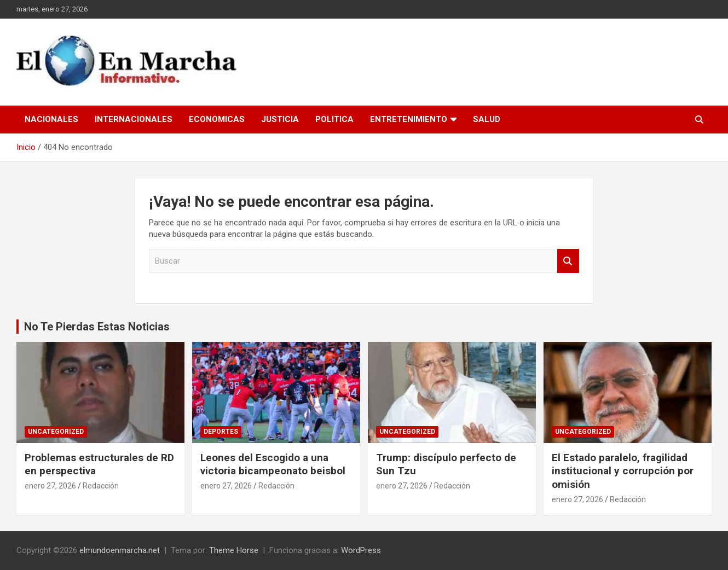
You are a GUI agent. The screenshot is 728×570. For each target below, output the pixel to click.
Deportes (221, 432)
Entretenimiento (409, 119)
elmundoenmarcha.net (120, 550)
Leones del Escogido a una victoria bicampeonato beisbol (273, 464)
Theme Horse (234, 550)
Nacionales (51, 119)
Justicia (280, 119)
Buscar (568, 261)
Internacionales (134, 119)
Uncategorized (56, 432)
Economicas (217, 119)
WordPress (361, 550)
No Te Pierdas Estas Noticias (97, 327)
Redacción (101, 486)
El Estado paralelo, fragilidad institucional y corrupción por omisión (623, 471)
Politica (334, 119)
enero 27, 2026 (50, 486)
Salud (487, 119)
